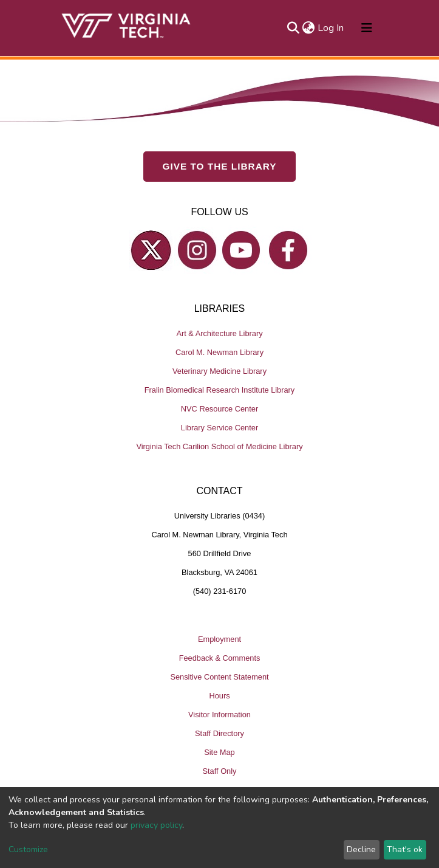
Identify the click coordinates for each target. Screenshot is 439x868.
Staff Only (220, 771)
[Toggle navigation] (367, 28)
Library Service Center (219, 428)
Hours (219, 696)
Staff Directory (219, 733)
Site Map (219, 752)
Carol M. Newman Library (219, 352)
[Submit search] (294, 28)
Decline (361, 849)
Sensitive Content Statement (219, 677)
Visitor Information (219, 715)
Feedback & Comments (220, 658)
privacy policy (156, 825)
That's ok (405, 849)
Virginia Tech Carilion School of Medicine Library (219, 446)
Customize (28, 849)
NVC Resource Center (219, 409)
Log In (331, 28)
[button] (309, 28)
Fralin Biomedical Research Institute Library (220, 390)
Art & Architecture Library (219, 333)
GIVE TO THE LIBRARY (220, 166)
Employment (219, 639)
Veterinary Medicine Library (219, 371)
